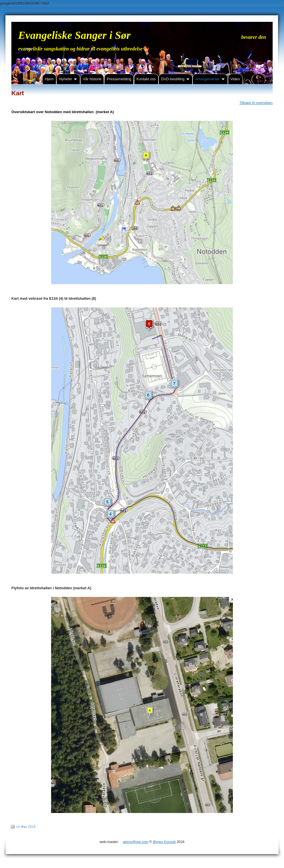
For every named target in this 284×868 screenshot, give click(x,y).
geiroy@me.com (135, 842)
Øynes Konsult (164, 842)
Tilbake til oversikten (256, 103)
